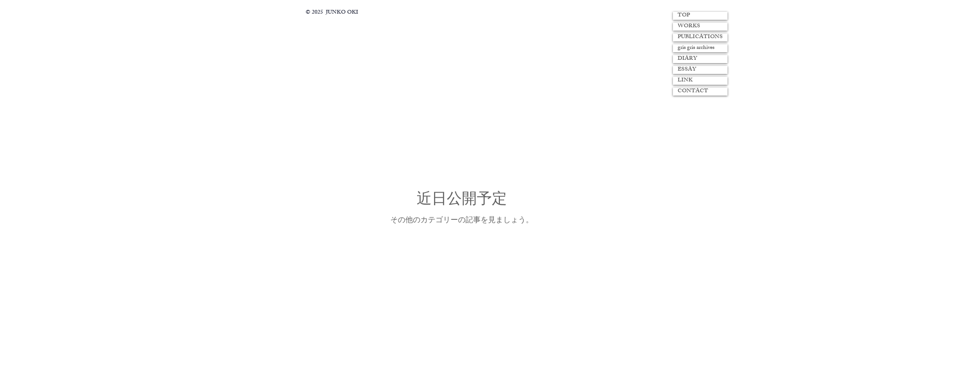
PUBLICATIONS (700, 37)
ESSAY (687, 70)
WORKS (689, 27)
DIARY (687, 59)
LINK (685, 81)
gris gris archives (696, 48)
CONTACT (693, 92)
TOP (684, 16)
